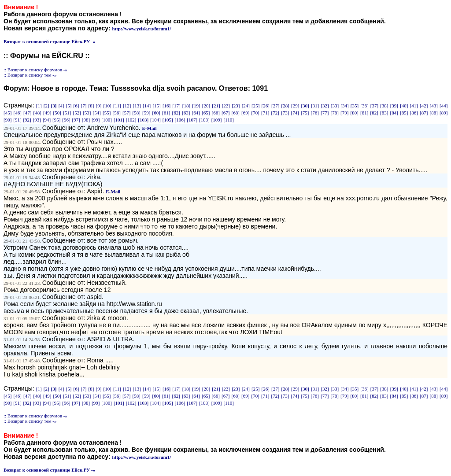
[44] (444, 106)
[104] (155, 120)
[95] (56, 120)
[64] (196, 113)
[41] (414, 106)
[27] (275, 106)
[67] (225, 113)
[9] (99, 106)
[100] (107, 120)
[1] (39, 106)
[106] (180, 120)
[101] (119, 120)
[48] (37, 113)
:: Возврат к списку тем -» (30, 75)
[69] (245, 113)
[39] (394, 106)
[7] (84, 106)
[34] (344, 106)
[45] (7, 113)
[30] (305, 106)
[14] (147, 106)
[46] (18, 113)
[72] (275, 113)
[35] (355, 106)
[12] (127, 106)
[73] (285, 113)
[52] (77, 113)
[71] (265, 113)
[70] (255, 113)
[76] (315, 113)
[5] (69, 106)
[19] (196, 106)
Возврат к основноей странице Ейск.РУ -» (49, 41)
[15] (156, 106)
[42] (424, 106)
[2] (46, 106)
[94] (47, 120)
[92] (27, 120)
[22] (226, 106)
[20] (206, 106)
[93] (37, 120)
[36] (364, 106)
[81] (364, 113)
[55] (107, 113)
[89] (444, 113)
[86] (414, 113)
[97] (76, 120)
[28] (285, 106)
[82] (374, 113)
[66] (216, 113)
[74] (295, 113)
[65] (206, 113)
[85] (404, 113)
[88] (434, 113)
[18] (186, 106)
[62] (176, 113)
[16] (166, 106)
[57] (126, 113)
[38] (384, 106)
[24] (246, 106)
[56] (117, 113)
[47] (27, 113)
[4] (61, 106)
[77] (325, 113)
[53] (87, 113)
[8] (91, 106)
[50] (57, 113)
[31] (315, 106)
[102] (131, 120)
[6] (76, 106)
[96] (66, 120)
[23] (236, 106)
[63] (186, 113)
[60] (156, 113)
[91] (17, 120)
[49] (47, 113)
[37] (374, 106)
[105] (168, 120)
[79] (344, 113)
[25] (255, 106)
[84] (394, 113)
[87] (424, 113)
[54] (97, 113)
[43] (434, 106)
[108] (204, 120)
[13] (137, 106)
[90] (7, 120)
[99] (96, 120)
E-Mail (150, 128)
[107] (192, 120)
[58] (137, 113)
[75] (305, 113)
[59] (146, 113)
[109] (217, 120)
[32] (325, 106)
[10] (107, 106)
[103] (143, 120)
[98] (86, 120)
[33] (335, 106)
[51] (67, 113)
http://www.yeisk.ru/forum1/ (141, 29)
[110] (228, 120)
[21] (216, 106)
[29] (295, 106)
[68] (236, 113)
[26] (266, 106)
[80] (355, 113)
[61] (166, 113)
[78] (335, 113)
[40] (404, 106)
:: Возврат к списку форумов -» (35, 70)
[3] (54, 106)
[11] (117, 106)
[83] (384, 113)
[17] (176, 106)
